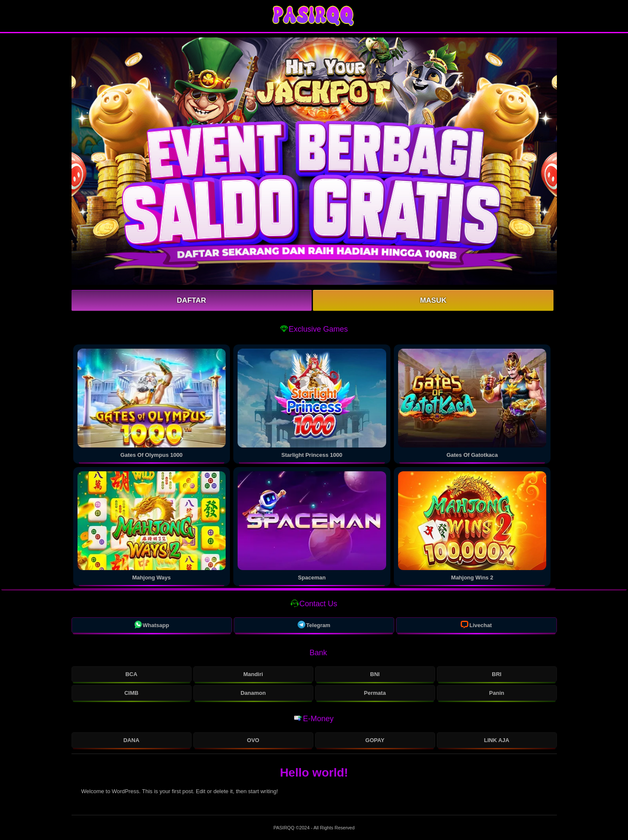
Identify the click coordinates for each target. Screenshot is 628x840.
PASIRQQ (284, 828)
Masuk (433, 300)
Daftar (191, 300)
